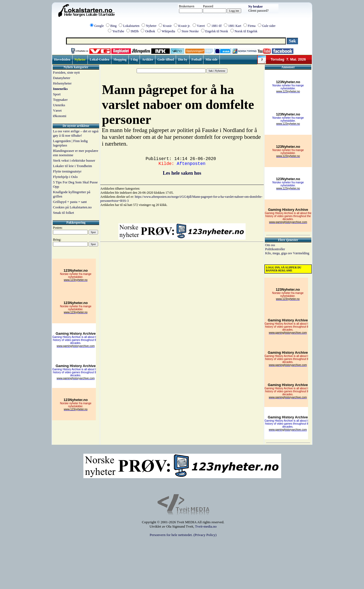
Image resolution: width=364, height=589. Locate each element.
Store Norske (190, 31)
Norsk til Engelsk (246, 31)
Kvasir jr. (184, 26)
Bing (113, 26)
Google (99, 26)
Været (201, 26)
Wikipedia (168, 31)
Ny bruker (256, 7)
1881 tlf (216, 26)
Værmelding (301, 253)
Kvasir (167, 26)
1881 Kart (235, 26)
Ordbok (150, 31)
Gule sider (269, 26)
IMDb (135, 31)
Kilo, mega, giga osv (279, 253)
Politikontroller (275, 249)
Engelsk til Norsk (217, 31)
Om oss (270, 245)
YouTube (118, 31)
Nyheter (151, 26)
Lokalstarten (131, 26)
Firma (252, 26)
